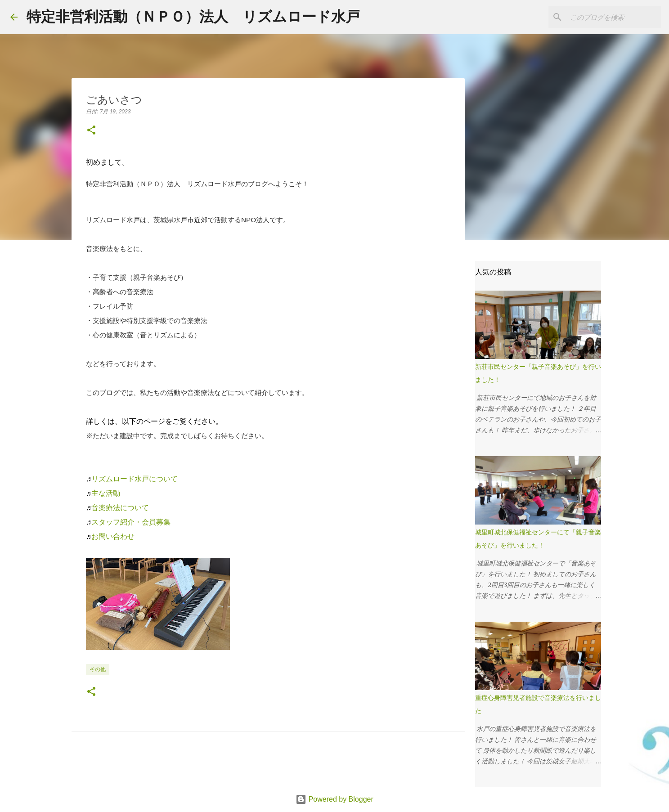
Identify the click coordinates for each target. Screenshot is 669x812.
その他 (98, 669)
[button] (91, 131)
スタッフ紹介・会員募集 (131, 522)
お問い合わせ (113, 536)
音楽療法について (120, 508)
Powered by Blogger (334, 799)
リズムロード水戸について (135, 479)
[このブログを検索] (614, 17)
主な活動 (106, 493)
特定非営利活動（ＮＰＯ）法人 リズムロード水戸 (193, 17)
